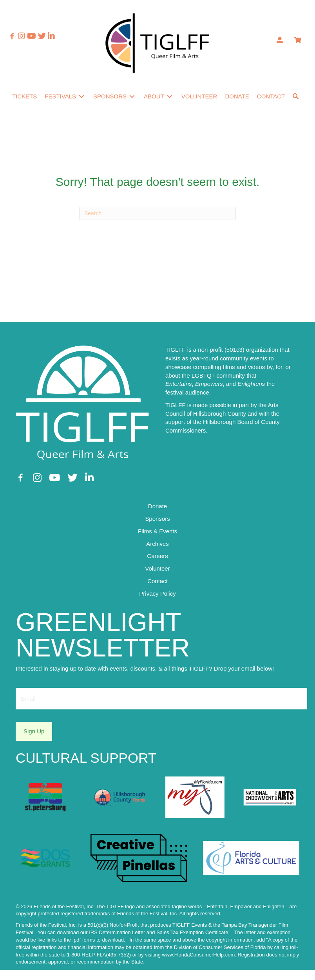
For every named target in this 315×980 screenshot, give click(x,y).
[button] (23, 109)
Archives (157, 556)
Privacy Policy (157, 606)
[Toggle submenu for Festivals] (89, 93)
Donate (157, 519)
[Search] (157, 226)
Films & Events (157, 544)
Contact (157, 594)
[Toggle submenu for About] (177, 93)
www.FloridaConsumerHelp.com (199, 964)
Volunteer (157, 581)
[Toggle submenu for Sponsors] (139, 93)
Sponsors (157, 532)
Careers (157, 569)
